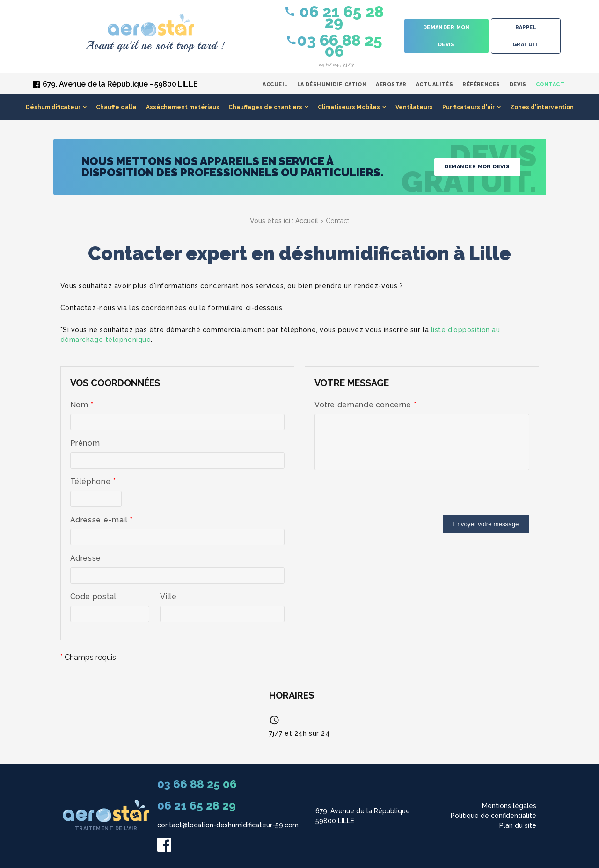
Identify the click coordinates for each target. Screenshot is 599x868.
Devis (518, 84)
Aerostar (391, 84)
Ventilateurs (414, 107)
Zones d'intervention (542, 107)
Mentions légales (509, 806)
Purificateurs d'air (468, 107)
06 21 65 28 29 (334, 17)
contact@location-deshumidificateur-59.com (228, 825)
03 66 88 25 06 (334, 45)
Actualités (435, 84)
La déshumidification (332, 84)
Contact (550, 84)
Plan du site (518, 825)
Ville (168, 597)
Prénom (85, 443)
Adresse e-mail (102, 520)
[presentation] (386, 497)
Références (481, 84)
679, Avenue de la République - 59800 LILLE (120, 84)
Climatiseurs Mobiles (349, 107)
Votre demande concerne (365, 405)
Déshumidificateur (53, 107)
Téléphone (93, 481)
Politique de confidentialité (493, 816)
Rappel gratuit (526, 36)
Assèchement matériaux (183, 107)
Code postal (93, 597)
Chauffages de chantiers (265, 107)
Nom (82, 405)
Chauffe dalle (116, 107)
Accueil (275, 84)
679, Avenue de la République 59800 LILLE (363, 816)
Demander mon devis (446, 36)
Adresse (86, 558)
